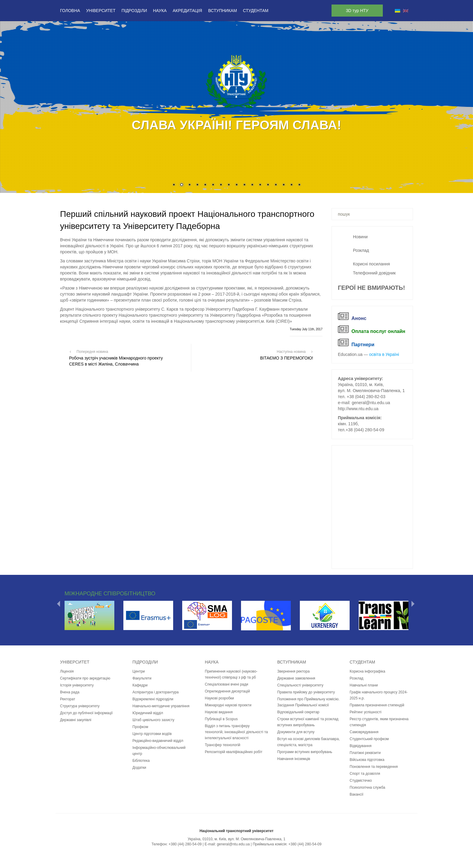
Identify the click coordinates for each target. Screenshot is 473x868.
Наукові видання (219, 712)
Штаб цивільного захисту (153, 720)
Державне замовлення (296, 678)
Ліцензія (67, 671)
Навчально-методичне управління (161, 706)
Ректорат (68, 699)
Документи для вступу (296, 732)
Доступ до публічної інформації (86, 713)
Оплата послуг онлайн (378, 331)
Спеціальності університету (300, 685)
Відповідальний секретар (298, 712)
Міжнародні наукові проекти (228, 705)
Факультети (142, 678)
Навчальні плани (364, 685)
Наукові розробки (219, 698)
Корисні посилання (371, 264)
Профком (140, 727)
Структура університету (80, 706)
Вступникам (222, 11)
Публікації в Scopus (221, 719)
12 (260, 185)
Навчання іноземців (294, 759)
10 (244, 185)
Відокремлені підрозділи (153, 699)
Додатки (139, 768)
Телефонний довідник (374, 273)
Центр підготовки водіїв (152, 734)
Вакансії (357, 794)
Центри (139, 671)
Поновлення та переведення (374, 767)
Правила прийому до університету (306, 692)
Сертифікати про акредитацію (85, 678)
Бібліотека (141, 761)
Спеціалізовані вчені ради (227, 684)
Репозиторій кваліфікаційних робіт (234, 752)
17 (299, 185)
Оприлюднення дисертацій (227, 691)
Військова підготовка (367, 760)
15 (284, 185)
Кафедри (140, 685)
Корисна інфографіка (367, 671)
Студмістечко (361, 781)
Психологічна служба (367, 787)
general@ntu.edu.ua (371, 403)
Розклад (361, 250)
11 (252, 185)
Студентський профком (369, 739)
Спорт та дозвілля (365, 774)
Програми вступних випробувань (305, 752)
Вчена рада (70, 692)
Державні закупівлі (76, 720)
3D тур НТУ (357, 11)
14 (276, 185)
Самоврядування (364, 732)
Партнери (363, 345)
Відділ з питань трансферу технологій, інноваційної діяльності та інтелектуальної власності (236, 732)
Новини (360, 237)
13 (268, 185)
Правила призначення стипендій (377, 705)
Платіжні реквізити (365, 753)
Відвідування (360, 746)
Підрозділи (134, 11)
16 (291, 185)
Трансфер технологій (223, 745)
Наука (160, 11)
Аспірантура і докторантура (156, 692)
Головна (70, 11)
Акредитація (187, 11)
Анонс (359, 318)
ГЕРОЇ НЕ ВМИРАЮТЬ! (371, 288)
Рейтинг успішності (366, 712)
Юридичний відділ (148, 713)
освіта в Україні (384, 354)
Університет (101, 11)
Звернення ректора (293, 671)
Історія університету (77, 685)
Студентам (256, 11)
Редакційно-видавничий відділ (158, 741)
